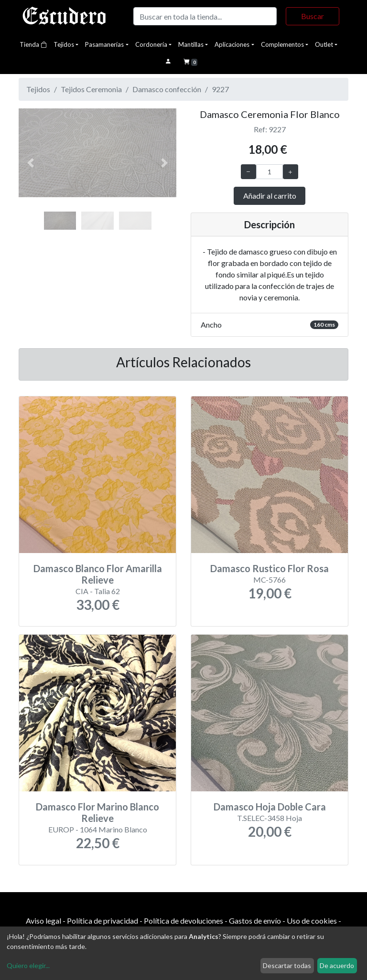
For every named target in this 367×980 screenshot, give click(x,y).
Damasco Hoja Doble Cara (270, 807)
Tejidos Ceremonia (91, 89)
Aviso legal (43, 921)
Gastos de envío (255, 921)
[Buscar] (205, 16)
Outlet (324, 44)
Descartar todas (287, 965)
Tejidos (64, 44)
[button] (31, 163)
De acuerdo (337, 965)
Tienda (33, 44)
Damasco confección (167, 89)
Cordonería (151, 44)
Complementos (282, 44)
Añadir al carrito (270, 196)
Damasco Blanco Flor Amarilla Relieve (98, 574)
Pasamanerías (104, 44)
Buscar (313, 16)
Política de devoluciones (183, 921)
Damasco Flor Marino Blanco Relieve (97, 812)
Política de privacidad (103, 921)
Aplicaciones (232, 44)
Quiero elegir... (28, 965)
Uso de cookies (312, 921)
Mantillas (191, 44)
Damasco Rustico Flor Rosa (270, 568)
